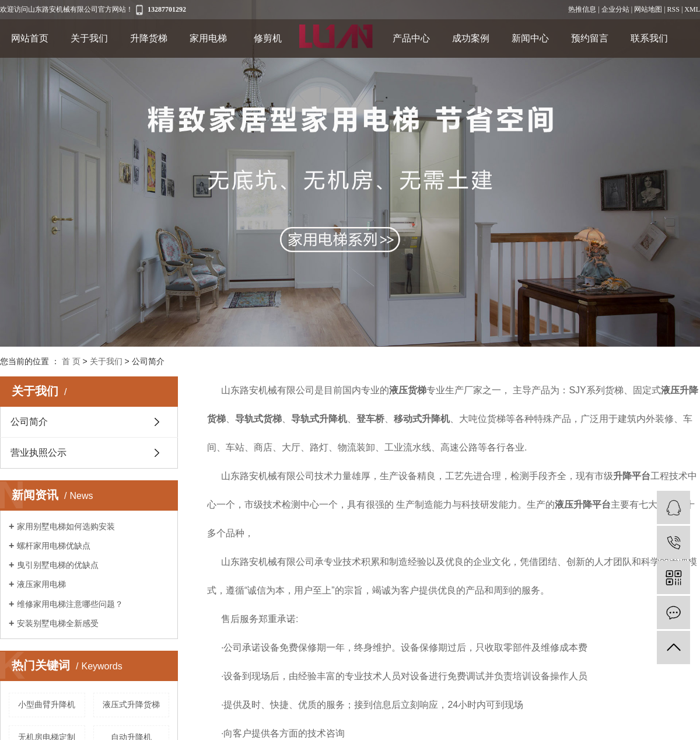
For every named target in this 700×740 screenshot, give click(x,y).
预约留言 (590, 38)
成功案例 (471, 38)
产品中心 (411, 38)
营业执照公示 (38, 453)
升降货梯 (149, 38)
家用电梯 (208, 38)
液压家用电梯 (41, 584)
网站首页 (30, 38)
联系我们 (649, 38)
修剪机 (268, 38)
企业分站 (615, 9)
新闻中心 (530, 38)
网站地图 (648, 9)
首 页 (71, 361)
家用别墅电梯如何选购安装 (66, 526)
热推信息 (582, 9)
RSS (673, 9)
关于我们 (89, 38)
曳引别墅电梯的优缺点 (58, 565)
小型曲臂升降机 (47, 704)
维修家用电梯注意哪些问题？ (70, 604)
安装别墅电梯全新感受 (58, 623)
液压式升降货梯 (131, 704)
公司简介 (29, 422)
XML (692, 9)
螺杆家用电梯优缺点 (54, 546)
